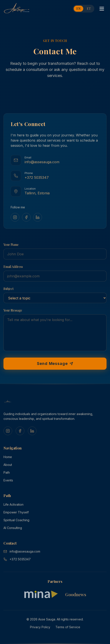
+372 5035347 (17, 559)
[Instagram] (15, 217)
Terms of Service (68, 627)
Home (8, 457)
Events (8, 480)
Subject (8, 289)
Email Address (13, 267)
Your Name (11, 245)
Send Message (55, 364)
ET (89, 9)
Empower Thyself (16, 512)
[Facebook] (26, 217)
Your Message (13, 310)
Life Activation (13, 504)
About (8, 465)
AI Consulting (13, 528)
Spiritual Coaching (16, 520)
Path (7, 472)
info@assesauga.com (22, 551)
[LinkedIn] (38, 217)
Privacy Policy (40, 627)
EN (78, 9)
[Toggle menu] (102, 9)
